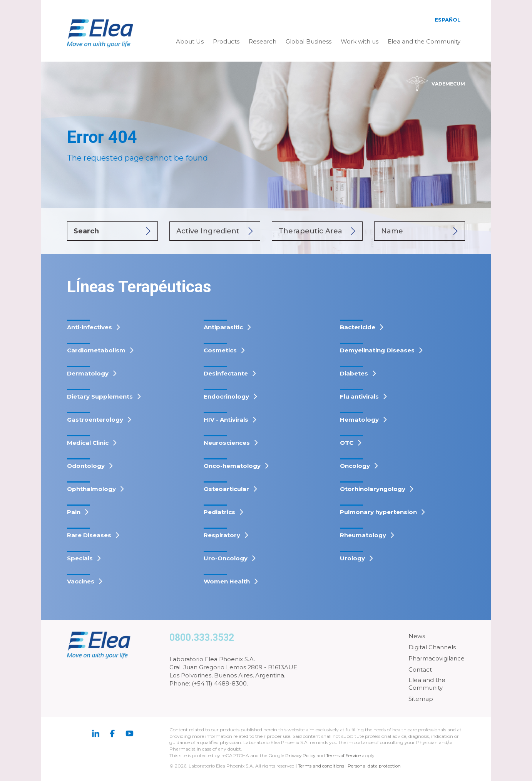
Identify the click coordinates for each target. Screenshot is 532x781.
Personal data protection (376, 766)
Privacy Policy (301, 755)
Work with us (360, 41)
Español (448, 20)
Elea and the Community (424, 41)
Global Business (309, 41)
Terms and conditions (321, 766)
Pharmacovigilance (437, 658)
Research (263, 41)
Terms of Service (345, 755)
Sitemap (421, 699)
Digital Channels (432, 647)
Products (226, 41)
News (417, 636)
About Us (190, 41)
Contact (420, 670)
